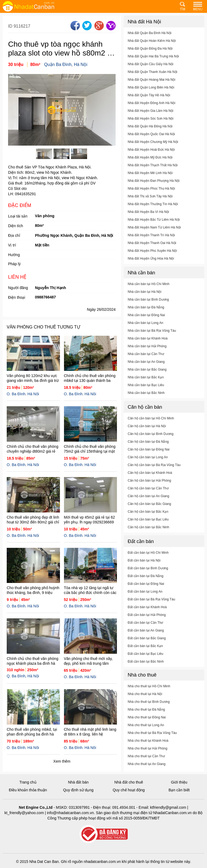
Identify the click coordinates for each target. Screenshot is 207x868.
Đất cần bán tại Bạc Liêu (145, 659)
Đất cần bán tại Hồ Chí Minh (148, 558)
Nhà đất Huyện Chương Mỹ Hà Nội (153, 147)
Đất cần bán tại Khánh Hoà (147, 612)
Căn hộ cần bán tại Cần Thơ (148, 494)
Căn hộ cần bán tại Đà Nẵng (148, 447)
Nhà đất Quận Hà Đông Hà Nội (150, 132)
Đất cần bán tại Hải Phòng (147, 620)
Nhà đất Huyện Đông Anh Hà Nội (151, 108)
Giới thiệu (179, 782)
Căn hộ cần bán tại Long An (148, 463)
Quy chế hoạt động (129, 790)
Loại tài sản (18, 216)
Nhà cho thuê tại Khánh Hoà (148, 746)
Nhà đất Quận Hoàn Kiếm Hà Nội (152, 46)
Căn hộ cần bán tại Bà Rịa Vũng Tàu (154, 470)
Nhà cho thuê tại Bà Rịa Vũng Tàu (152, 738)
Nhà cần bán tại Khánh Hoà (148, 344)
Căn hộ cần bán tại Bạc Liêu (148, 525)
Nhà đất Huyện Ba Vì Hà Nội (148, 217)
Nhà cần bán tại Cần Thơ (146, 359)
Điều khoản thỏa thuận (28, 790)
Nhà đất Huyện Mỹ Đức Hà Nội (150, 163)
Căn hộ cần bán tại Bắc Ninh (148, 533)
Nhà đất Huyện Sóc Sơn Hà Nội (151, 124)
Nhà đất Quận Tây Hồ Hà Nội (149, 101)
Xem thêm (62, 761)
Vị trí (12, 245)
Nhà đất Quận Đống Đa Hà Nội (150, 54)
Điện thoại (17, 297)
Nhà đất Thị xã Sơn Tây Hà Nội (150, 202)
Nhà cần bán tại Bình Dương (148, 305)
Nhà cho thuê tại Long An (146, 730)
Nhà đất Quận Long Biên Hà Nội (151, 93)
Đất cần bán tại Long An (145, 597)
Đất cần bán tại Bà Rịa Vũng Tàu (151, 605)
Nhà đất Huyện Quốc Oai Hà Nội (151, 139)
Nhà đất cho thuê (129, 782)
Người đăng (18, 288)
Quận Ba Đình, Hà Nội (66, 64)
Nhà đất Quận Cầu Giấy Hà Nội (151, 69)
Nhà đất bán (78, 782)
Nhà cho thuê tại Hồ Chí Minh (149, 692)
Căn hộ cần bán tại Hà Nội (147, 431)
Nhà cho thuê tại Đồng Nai (147, 723)
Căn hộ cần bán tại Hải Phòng (149, 486)
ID (11, 26)
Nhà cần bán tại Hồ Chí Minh (149, 289)
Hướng (14, 255)
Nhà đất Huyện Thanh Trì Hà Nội (151, 241)
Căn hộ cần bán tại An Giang (148, 501)
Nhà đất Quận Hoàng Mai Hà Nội (151, 85)
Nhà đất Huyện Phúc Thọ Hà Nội (151, 194)
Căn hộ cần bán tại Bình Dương (151, 439)
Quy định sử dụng (78, 790)
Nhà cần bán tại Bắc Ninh (146, 398)
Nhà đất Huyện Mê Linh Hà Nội (150, 178)
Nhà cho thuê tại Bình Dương (149, 707)
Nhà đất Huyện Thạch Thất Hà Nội (153, 171)
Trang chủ (28, 782)
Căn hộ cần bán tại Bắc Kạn (148, 517)
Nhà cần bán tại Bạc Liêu (146, 390)
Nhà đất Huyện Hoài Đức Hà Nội (151, 155)
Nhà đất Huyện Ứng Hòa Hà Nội (151, 264)
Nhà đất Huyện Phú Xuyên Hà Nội (152, 256)
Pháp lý (14, 264)
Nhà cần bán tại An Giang (146, 367)
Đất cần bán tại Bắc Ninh (146, 667)
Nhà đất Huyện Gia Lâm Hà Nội (151, 116)
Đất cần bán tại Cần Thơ (145, 628)
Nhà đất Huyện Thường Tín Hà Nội (153, 209)
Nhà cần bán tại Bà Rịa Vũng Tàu (152, 336)
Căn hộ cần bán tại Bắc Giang (149, 509)
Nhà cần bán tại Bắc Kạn (146, 383)
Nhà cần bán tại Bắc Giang (147, 375)
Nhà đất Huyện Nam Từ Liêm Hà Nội (154, 233)
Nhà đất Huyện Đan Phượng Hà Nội (154, 186)
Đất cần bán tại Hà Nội (144, 566)
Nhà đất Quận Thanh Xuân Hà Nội (152, 77)
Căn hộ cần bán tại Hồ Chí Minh (151, 424)
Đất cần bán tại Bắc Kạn (145, 651)
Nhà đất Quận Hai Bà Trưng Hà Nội (153, 62)
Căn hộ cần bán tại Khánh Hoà (150, 478)
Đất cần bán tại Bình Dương (148, 574)
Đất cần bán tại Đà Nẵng (146, 581)
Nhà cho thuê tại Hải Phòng (147, 754)
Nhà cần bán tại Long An (145, 328)
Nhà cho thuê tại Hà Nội (145, 699)
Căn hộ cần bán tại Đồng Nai (149, 455)
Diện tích (15, 226)
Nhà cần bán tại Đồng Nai (146, 320)
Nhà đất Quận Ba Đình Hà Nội (149, 38)
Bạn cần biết (179, 790)
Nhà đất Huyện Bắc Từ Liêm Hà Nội (154, 225)
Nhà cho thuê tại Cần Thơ (146, 762)
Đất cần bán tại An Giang (146, 636)
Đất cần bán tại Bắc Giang (147, 644)
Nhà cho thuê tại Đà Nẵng (146, 715)
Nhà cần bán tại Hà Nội (144, 297)
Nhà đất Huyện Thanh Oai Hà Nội (152, 248)
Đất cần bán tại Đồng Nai (146, 589)
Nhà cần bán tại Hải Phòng (147, 352)
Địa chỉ (14, 235)
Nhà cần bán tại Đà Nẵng (146, 313)
